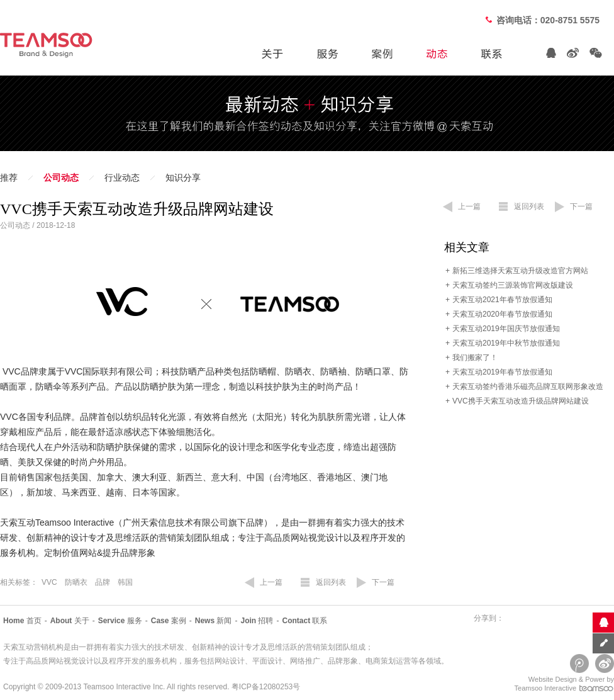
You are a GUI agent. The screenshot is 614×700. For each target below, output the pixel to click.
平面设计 (267, 661)
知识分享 (183, 178)
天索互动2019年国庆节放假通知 (506, 329)
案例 (169, 621)
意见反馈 (603, 643)
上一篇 (271, 582)
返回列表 (331, 582)
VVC (49, 582)
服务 (120, 621)
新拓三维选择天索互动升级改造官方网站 (520, 271)
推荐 (9, 178)
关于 (70, 621)
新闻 (214, 621)
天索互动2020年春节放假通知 (502, 314)
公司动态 (61, 178)
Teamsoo (98, 687)
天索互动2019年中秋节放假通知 (506, 343)
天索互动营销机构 (33, 647)
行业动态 (122, 178)
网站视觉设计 (71, 661)
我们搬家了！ (475, 358)
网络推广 (305, 661)
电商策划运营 (388, 661)
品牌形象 (343, 661)
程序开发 (124, 661)
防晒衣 (76, 582)
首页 (22, 621)
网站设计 (230, 661)
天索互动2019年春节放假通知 (502, 372)
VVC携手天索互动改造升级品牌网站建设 (521, 401)
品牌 (103, 582)
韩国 (125, 582)
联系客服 (603, 622)
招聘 (257, 621)
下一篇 (383, 582)
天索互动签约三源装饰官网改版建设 (513, 285)
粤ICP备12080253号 (266, 687)
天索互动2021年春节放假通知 (502, 300)
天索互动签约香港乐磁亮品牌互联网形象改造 (528, 387)
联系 (304, 621)
